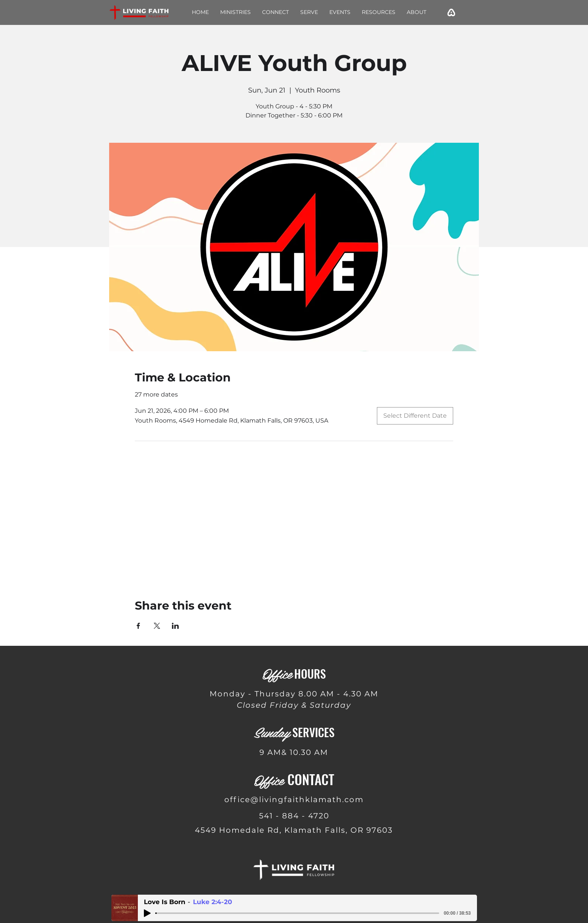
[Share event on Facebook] (138, 626)
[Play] (147, 913)
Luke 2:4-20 (213, 902)
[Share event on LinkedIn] (175, 626)
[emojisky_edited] (451, 12)
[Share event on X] (157, 626)
